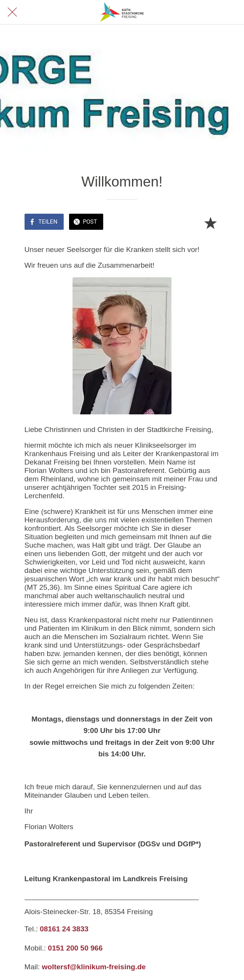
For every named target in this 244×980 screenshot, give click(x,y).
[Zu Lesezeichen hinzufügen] (210, 223)
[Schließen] (12, 12)
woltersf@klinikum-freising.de (94, 967)
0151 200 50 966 (75, 948)
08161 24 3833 (64, 929)
